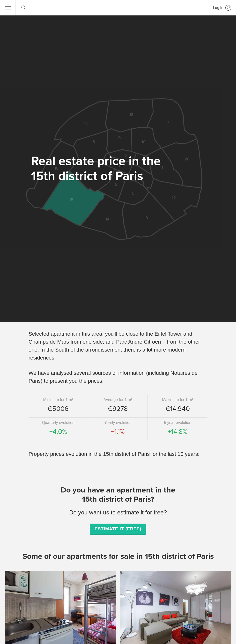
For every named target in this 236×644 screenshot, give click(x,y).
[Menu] (8, 8)
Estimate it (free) (118, 529)
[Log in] (222, 8)
